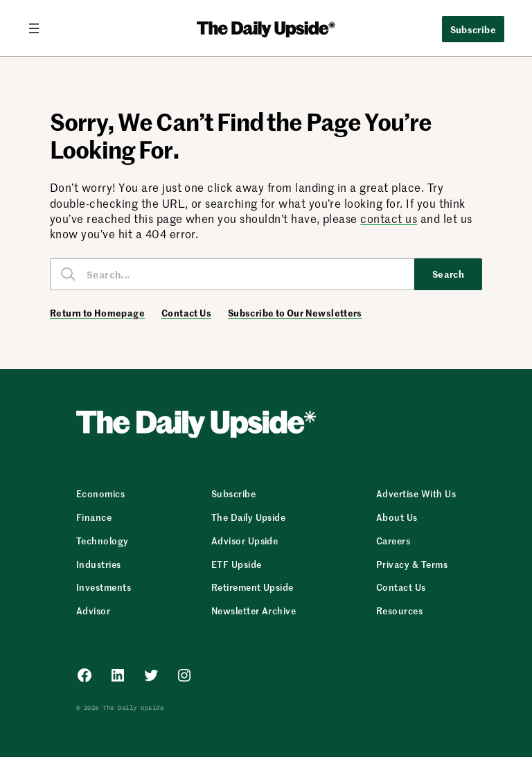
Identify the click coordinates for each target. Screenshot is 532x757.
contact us (389, 218)
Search (449, 274)
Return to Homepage (97, 313)
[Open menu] (39, 28)
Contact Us (186, 313)
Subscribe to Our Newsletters (295, 313)
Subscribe (473, 29)
